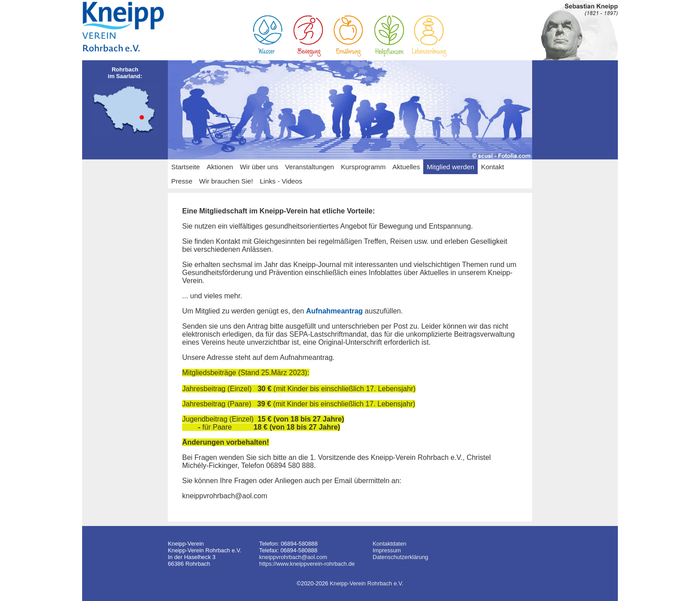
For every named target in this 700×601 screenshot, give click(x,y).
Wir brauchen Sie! (226, 181)
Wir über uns (259, 167)
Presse (182, 181)
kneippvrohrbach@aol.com (293, 557)
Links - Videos (281, 181)
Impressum (387, 550)
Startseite (186, 167)
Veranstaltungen (310, 167)
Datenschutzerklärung (400, 557)
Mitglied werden (450, 167)
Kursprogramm (363, 167)
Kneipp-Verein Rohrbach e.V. (367, 583)
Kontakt (493, 167)
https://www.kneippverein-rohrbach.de (307, 564)
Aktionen (220, 167)
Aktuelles (406, 167)
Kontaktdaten (390, 544)
